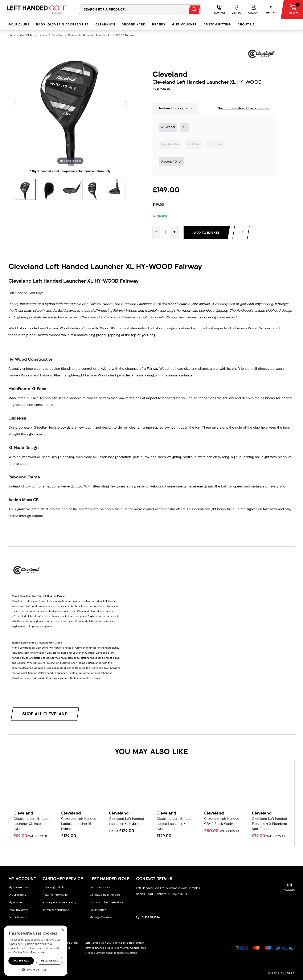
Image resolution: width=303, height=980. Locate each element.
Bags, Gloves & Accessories (62, 25)
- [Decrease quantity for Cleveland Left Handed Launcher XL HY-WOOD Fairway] (156, 232)
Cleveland (57, 35)
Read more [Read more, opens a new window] (38, 952)
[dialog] (36, 951)
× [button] (63, 930)
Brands (159, 25)
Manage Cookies (101, 918)
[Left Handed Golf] (37, 10)
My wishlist (16, 903)
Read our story (100, 887)
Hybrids (42, 35)
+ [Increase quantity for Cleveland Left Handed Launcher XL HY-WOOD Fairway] (174, 232)
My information (19, 887)
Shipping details (54, 887)
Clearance (105, 25)
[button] (36, 969)
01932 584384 (151, 918)
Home (12, 35)
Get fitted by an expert (105, 895)
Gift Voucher (185, 25)
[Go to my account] (220, 10)
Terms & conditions (56, 910)
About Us (246, 25)
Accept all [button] (21, 961)
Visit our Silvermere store (107, 903)
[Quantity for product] (165, 233)
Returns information (56, 895)
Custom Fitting (217, 25)
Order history (17, 895)
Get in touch (98, 910)
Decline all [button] (50, 961)
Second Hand (134, 25)
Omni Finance (18, 918)
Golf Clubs (19, 25)
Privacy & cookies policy (59, 903)
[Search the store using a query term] (131, 10)
